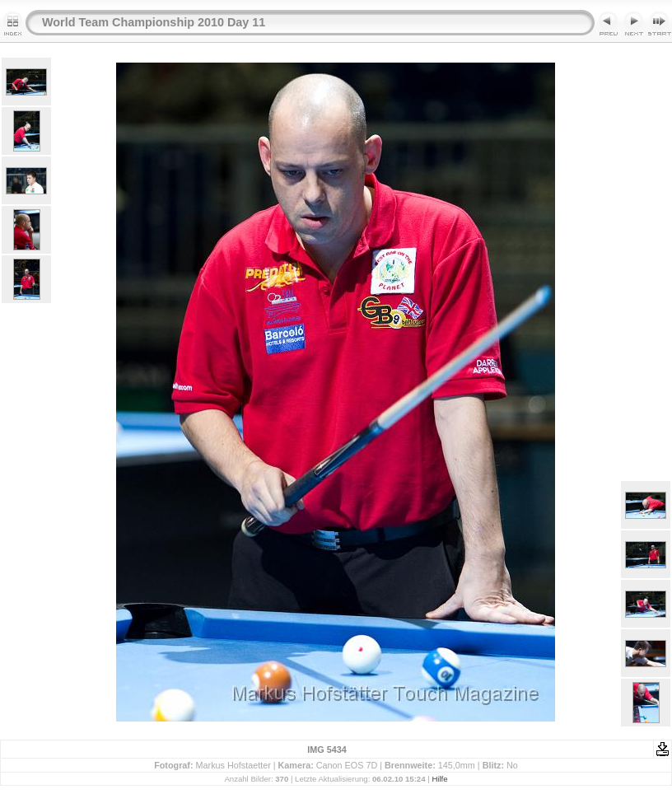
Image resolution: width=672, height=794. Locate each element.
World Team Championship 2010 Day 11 (154, 22)
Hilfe (439, 779)
